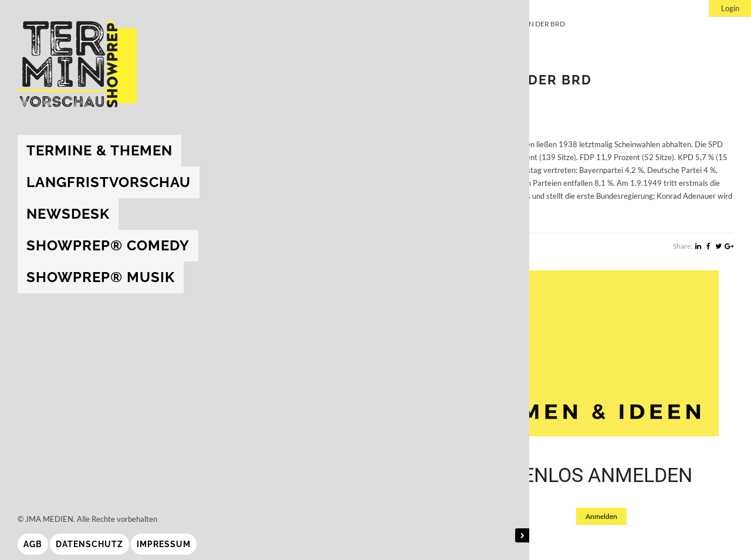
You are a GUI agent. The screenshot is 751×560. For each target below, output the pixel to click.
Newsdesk (68, 214)
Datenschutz (89, 544)
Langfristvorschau (109, 182)
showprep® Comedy (108, 245)
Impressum (164, 544)
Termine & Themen (99, 150)
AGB (33, 544)
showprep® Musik (101, 277)
